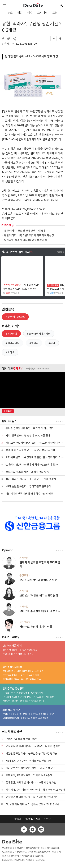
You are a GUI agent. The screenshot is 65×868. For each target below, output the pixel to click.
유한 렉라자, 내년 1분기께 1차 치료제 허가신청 (29, 236)
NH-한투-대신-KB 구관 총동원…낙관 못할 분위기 (23, 701)
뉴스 (10, 13)
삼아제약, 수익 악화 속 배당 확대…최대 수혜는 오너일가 (35, 790)
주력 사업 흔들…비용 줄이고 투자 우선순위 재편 (23, 671)
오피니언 (42, 13)
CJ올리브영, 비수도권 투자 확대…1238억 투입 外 (32, 465)
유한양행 (15, 317)
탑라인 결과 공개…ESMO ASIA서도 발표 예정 (32, 56)
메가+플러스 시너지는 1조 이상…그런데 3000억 (31, 479)
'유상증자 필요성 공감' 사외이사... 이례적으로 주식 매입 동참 (28, 697)
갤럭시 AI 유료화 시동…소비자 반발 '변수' (28, 472)
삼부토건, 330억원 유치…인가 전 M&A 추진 (29, 775)
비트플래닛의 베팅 (12, 667)
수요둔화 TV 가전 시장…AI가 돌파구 (18, 654)
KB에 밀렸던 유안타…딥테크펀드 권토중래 (28, 486)
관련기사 (6, 225)
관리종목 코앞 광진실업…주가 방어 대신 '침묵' (30, 428)
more (13, 225)
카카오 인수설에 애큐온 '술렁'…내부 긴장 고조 (30, 768)
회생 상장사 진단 (11, 710)
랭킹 (20, 13)
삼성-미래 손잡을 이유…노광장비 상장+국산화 (30, 450)
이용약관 (47, 819)
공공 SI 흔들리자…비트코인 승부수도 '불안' (21, 675)
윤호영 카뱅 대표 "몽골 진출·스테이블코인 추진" (31, 797)
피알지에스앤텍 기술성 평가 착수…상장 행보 (29, 494)
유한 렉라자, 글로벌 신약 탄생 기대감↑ (25, 231)
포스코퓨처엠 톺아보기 (12, 285)
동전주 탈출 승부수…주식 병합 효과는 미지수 (22, 679)
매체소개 (18, 819)
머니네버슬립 (53, 285)
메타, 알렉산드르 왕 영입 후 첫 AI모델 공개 (28, 436)
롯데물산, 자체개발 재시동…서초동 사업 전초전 (31, 783)
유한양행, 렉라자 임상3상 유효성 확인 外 (26, 240)
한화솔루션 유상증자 (13, 688)
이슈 (30, 13)
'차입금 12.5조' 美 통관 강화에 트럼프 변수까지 (23, 693)
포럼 (55, 13)
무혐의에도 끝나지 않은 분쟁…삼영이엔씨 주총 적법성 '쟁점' (28, 714)
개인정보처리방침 (32, 819)
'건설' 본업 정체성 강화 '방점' (21, 739)
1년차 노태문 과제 (12, 646)
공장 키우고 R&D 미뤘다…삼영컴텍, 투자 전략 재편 (33, 746)
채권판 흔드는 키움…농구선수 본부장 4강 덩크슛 (31, 753)
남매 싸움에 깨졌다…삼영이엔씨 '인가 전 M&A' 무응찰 (26, 718)
